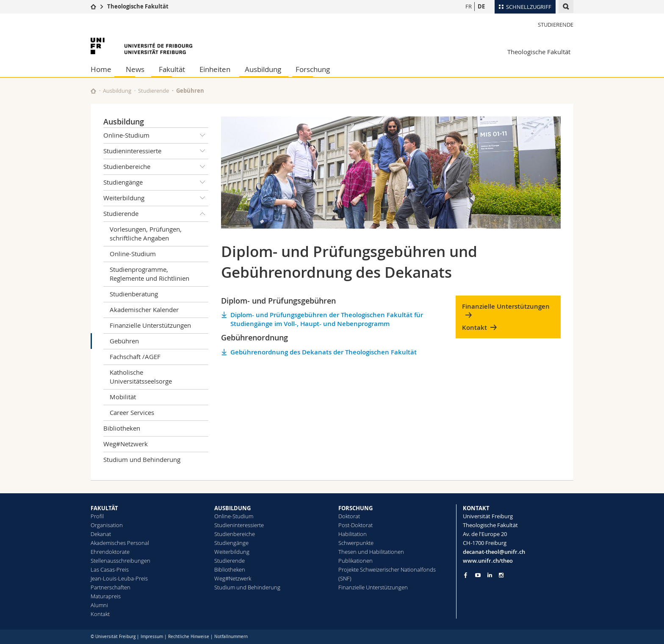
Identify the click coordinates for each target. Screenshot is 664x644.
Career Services (132, 412)
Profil (97, 516)
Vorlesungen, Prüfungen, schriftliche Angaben (146, 234)
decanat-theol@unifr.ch (494, 552)
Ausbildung (263, 69)
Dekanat (101, 534)
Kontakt (474, 328)
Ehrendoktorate (110, 552)
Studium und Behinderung (142, 459)
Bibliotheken (122, 428)
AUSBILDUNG (232, 508)
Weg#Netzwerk (126, 444)
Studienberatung (134, 294)
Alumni (99, 605)
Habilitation (353, 534)
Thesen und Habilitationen (371, 552)
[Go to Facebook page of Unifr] (466, 575)
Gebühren (124, 341)
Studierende (556, 25)
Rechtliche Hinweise (189, 637)
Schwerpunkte (356, 543)
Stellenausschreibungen (120, 561)
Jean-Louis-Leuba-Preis (119, 578)
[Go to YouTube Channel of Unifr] (478, 575)
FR (469, 6)
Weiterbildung (156, 198)
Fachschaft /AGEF (135, 357)
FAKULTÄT (104, 508)
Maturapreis (106, 596)
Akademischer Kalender (144, 310)
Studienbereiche (156, 167)
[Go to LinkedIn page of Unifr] (490, 575)
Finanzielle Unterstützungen (150, 325)
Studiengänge (156, 182)
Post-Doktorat (356, 525)
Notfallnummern (231, 637)
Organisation (107, 525)
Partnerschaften (111, 587)
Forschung (313, 69)
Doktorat (349, 516)
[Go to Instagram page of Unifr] (501, 575)
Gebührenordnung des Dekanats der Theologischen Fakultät (324, 352)
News (135, 69)
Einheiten (215, 69)
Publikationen (356, 561)
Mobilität (123, 397)
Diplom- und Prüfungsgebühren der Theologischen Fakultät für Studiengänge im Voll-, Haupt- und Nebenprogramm (327, 319)
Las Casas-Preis (110, 569)
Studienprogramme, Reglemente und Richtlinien (149, 274)
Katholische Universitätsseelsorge (141, 377)
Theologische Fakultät (138, 6)
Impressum (152, 637)
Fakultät (172, 69)
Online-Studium (156, 135)
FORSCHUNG (356, 508)
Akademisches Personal (120, 543)
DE (481, 6)
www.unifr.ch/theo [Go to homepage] (488, 561)
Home (101, 69)
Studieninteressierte (156, 151)
